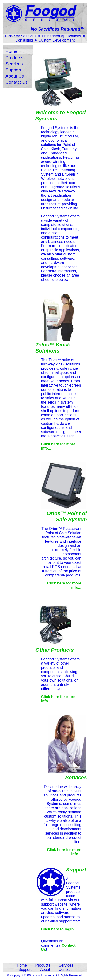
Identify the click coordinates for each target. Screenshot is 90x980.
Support (13, 70)
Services (14, 64)
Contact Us (17, 82)
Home (11, 51)
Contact (65, 970)
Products (14, 58)
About (45, 970)
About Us (15, 76)
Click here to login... (59, 929)
